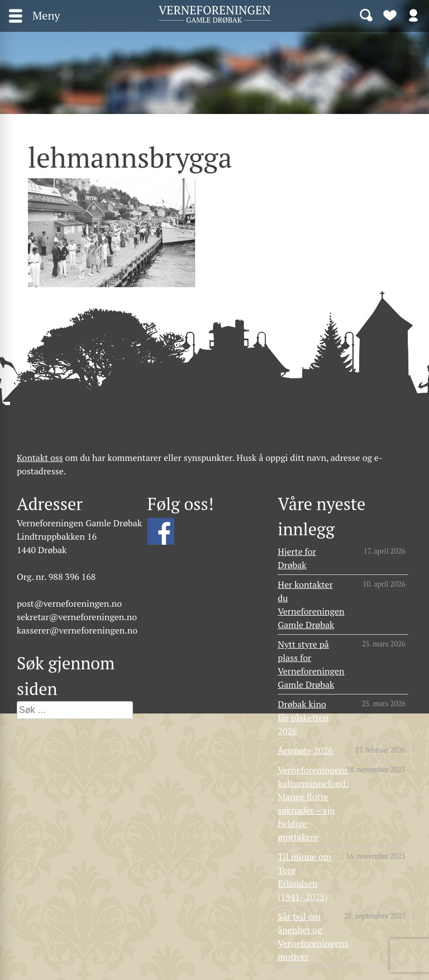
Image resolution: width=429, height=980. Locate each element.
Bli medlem (390, 15)
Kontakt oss (40, 458)
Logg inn (413, 15)
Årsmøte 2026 (305, 750)
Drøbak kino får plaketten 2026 (303, 717)
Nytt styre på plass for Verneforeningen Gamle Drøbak (311, 664)
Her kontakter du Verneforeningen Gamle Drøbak (311, 605)
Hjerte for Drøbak (297, 558)
